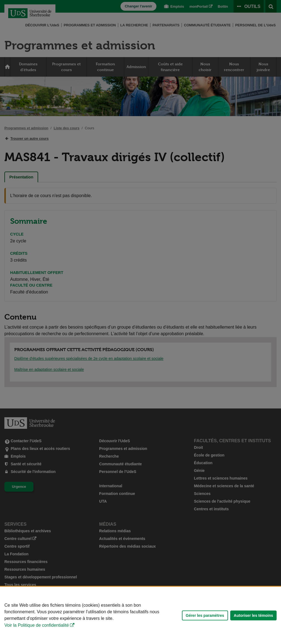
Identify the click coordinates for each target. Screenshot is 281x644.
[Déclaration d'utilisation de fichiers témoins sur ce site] (140, 615)
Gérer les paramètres (205, 615)
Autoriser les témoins (253, 615)
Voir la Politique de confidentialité (37, 625)
